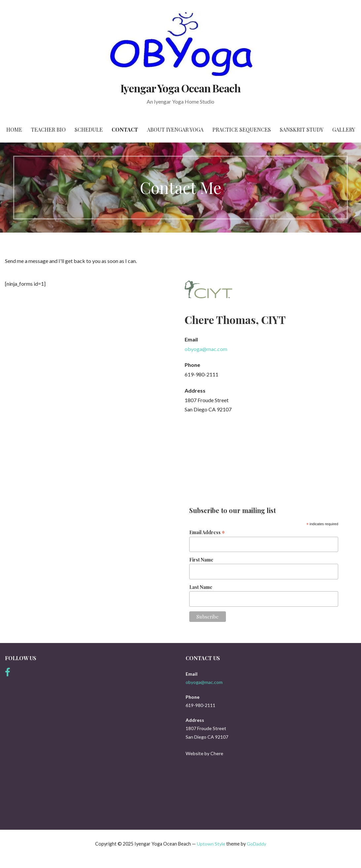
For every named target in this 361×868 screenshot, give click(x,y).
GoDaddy (256, 844)
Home (14, 129)
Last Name (201, 587)
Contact (125, 129)
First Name (201, 560)
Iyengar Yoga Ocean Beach (181, 88)
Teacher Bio (48, 129)
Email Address (207, 532)
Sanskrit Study (302, 129)
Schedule (89, 129)
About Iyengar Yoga (175, 129)
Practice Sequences (242, 129)
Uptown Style (211, 844)
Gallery (344, 129)
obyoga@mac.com (206, 349)
